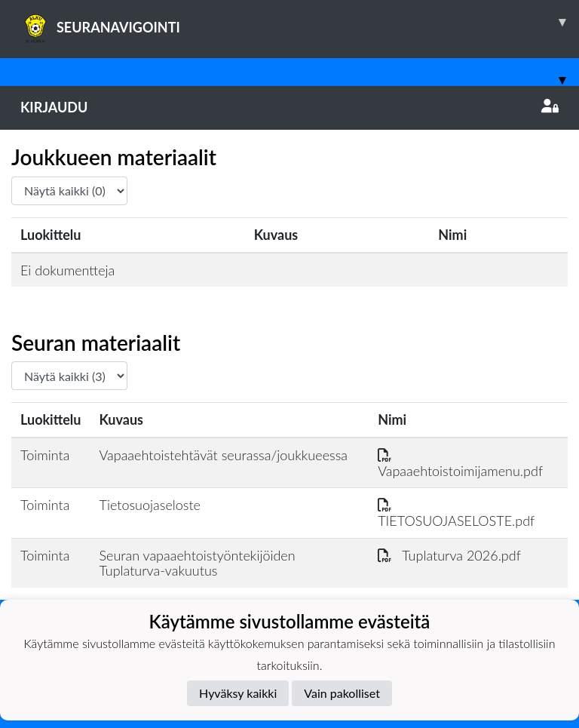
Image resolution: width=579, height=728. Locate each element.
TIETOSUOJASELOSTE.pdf (456, 513)
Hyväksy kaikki (238, 693)
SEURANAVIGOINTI (300, 22)
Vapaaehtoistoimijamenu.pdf (460, 463)
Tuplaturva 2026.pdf (449, 555)
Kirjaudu (289, 107)
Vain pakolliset (342, 693)
